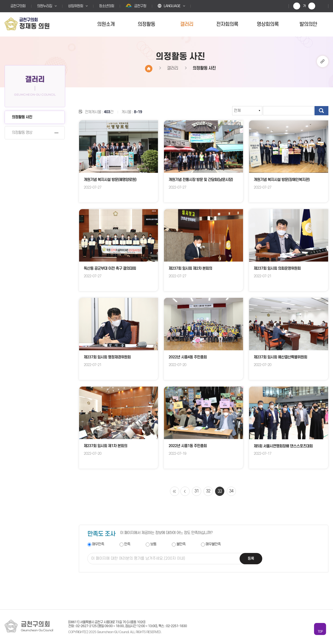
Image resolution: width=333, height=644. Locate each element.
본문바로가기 (0, 0)
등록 (251, 559)
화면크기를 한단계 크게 (297, 6)
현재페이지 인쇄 (321, 6)
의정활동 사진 (22, 117)
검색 (321, 111)
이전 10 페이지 (185, 491)
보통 (153, 544)
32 (208, 491)
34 (231, 491)
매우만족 (98, 544)
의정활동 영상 (22, 133)
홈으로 (149, 69)
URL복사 (323, 61)
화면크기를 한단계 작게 (312, 6)
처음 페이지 (175, 491)
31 (197, 491)
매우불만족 (213, 544)
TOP (320, 632)
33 (220, 491)
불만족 (181, 544)
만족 (127, 544)
